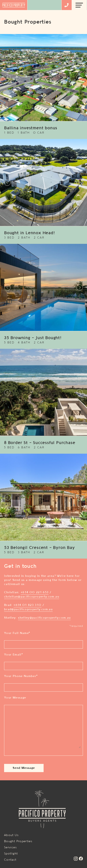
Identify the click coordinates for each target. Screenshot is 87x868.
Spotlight (11, 854)
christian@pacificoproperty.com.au (32, 597)
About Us (11, 835)
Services (10, 848)
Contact (10, 860)
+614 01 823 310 (27, 605)
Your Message (15, 698)
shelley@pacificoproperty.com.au (44, 618)
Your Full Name (17, 633)
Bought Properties (18, 841)
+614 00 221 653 (35, 592)
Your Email (14, 655)
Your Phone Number (21, 676)
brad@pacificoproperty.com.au (28, 609)
